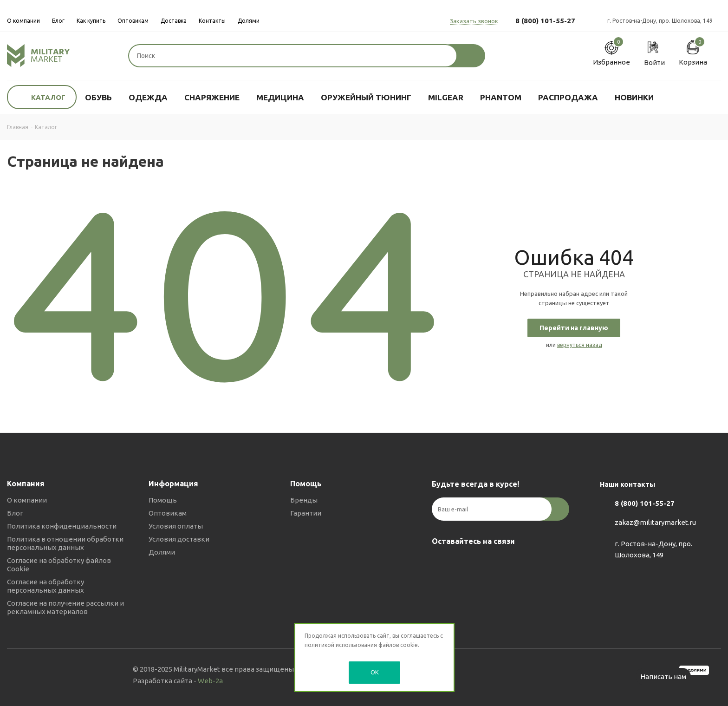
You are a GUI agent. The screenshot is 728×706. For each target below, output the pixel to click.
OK (375, 672)
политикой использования (341, 645)
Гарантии (306, 513)
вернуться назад (580, 345)
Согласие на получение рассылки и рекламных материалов (65, 607)
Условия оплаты (176, 526)
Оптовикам (168, 513)
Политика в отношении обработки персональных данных (65, 543)
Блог (15, 513)
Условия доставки (179, 539)
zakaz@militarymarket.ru (655, 522)
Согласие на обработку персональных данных (45, 586)
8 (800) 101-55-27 (545, 21)
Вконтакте (441, 563)
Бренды (304, 500)
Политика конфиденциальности (62, 526)
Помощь (163, 500)
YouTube (487, 563)
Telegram (464, 563)
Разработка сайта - (178, 681)
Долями (162, 552)
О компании (27, 500)
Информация (173, 484)
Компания (26, 484)
